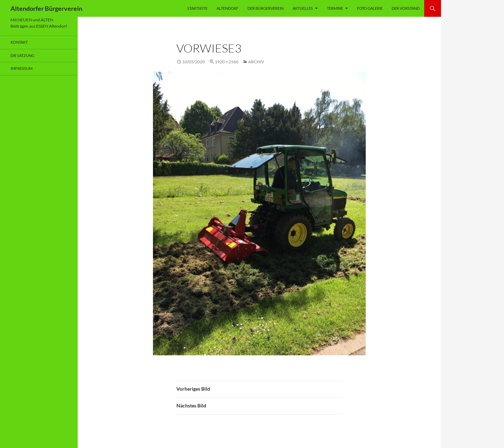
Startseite (197, 8)
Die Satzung (22, 55)
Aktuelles (303, 8)
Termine (335, 8)
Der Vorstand (406, 8)
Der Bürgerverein (265, 8)
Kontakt (19, 42)
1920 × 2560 (227, 62)
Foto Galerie (370, 8)
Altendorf (227, 8)
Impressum (22, 68)
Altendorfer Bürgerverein (46, 8)
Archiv (256, 62)
